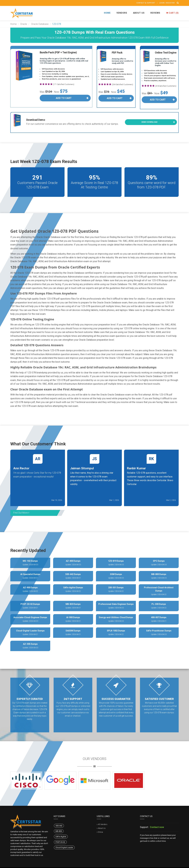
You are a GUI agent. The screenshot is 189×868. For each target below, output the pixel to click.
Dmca (100, 832)
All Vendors (103, 824)
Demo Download (149, 122)
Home (107, 13)
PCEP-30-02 (60, 842)
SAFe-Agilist (61, 837)
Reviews (155, 13)
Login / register (167, 3)
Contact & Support (146, 3)
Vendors (122, 13)
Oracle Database (40, 24)
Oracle (24, 24)
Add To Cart (64, 98)
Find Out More (21, 513)
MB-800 (59, 831)
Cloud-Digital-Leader (64, 848)
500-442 (59, 826)
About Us (139, 13)
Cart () (172, 13)
